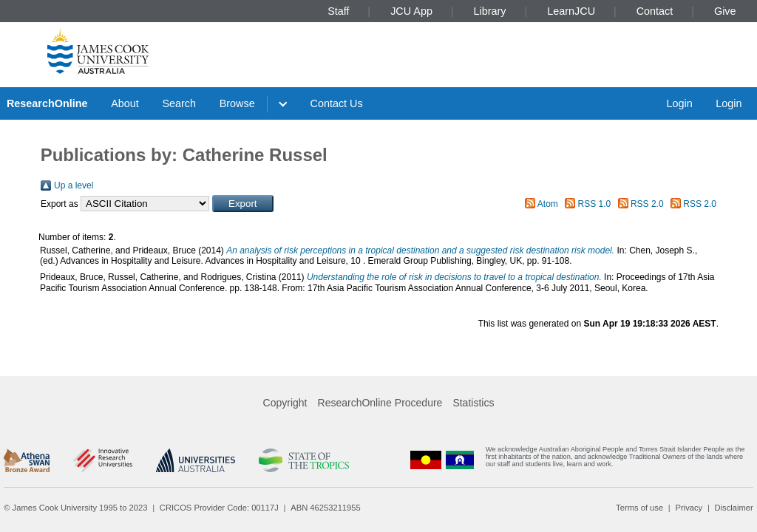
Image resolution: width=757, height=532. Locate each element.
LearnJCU (571, 11)
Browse (237, 103)
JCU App (411, 11)
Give (725, 11)
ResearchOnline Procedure (380, 403)
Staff (338, 11)
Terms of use (639, 508)
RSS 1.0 (595, 204)
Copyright (285, 403)
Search (179, 103)
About (125, 103)
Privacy (689, 508)
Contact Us (337, 103)
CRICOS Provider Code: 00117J (219, 508)
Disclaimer (734, 508)
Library (490, 11)
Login (679, 103)
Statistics (473, 403)
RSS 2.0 (647, 204)
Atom (548, 204)
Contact (655, 11)
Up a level (74, 185)
